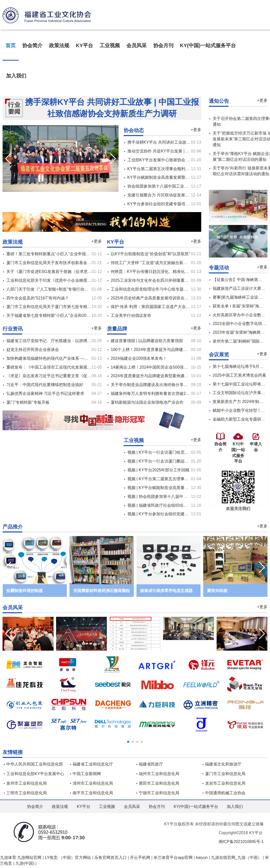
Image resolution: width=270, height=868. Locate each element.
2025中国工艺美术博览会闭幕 (239, 375)
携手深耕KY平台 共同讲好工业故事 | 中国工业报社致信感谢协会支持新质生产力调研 (112, 108)
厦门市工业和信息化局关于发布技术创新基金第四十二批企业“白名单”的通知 (74, 263)
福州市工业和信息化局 (159, 774)
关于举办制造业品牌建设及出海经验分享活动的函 (155, 385)
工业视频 (110, 45)
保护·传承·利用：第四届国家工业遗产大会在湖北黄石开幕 (162, 307)
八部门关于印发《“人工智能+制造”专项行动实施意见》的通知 (61, 289)
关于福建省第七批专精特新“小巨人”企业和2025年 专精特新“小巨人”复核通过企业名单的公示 (89, 315)
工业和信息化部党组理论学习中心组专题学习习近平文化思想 (165, 289)
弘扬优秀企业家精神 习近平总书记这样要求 (45, 393)
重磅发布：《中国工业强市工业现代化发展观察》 (51, 367)
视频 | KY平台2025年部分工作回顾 (159, 470)
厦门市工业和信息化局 (225, 774)
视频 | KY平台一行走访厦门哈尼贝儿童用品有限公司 (174, 452)
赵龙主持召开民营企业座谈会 (33, 350)
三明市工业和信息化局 (27, 793)
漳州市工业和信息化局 (93, 783)
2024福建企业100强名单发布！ (139, 358)
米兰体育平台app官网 (173, 858)
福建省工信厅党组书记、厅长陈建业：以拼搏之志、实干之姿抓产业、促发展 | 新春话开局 (87, 341)
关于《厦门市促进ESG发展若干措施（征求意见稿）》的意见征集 (65, 272)
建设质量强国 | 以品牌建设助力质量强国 (147, 341)
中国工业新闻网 (87, 774)
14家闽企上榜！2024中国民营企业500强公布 (151, 367)
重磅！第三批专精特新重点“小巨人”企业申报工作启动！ (56, 254)
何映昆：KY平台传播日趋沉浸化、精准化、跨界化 (156, 272)
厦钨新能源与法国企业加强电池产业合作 (147, 402)
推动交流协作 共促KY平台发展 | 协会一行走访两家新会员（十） (185, 151)
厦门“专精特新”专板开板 (28, 402)
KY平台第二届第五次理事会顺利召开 (160, 169)
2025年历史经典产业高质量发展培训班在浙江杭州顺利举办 (164, 298)
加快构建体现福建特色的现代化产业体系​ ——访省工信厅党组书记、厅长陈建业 (78, 358)
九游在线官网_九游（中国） (237, 858)
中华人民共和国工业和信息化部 (35, 764)
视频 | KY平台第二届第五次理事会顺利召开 (166, 479)
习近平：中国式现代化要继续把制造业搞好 (45, 385)
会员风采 (137, 45)
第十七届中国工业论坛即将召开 (241, 384)
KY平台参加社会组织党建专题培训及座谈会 (166, 204)
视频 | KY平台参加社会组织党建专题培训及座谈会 (172, 514)
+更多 (196, 130)
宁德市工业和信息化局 (159, 793)
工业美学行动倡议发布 (131, 315)
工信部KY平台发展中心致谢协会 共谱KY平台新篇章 (174, 160)
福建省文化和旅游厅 (223, 764)
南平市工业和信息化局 (93, 793)
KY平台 (84, 45)
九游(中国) (25, 863)
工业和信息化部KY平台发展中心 (35, 774)
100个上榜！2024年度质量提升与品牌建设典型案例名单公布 (165, 350)
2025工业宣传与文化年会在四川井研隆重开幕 (152, 280)
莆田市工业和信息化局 (159, 783)
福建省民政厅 (151, 764)
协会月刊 (163, 45)
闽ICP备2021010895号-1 (241, 842)
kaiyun (202, 858)
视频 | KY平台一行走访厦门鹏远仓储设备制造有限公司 (176, 461)
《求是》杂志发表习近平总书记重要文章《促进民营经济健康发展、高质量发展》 (79, 376)
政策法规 (59, 45)
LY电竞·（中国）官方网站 (68, 858)
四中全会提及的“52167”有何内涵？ (38, 298)
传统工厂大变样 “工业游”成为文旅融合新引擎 (151, 263)
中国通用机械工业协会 (225, 793)
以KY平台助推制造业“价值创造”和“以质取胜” (151, 254)
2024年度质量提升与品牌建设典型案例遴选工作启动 (158, 376)
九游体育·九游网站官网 (21, 858)
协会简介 (32, 45)
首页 (11, 45)
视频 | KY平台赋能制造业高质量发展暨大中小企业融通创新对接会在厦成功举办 (198, 488)
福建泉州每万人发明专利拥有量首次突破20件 (151, 393)
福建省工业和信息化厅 (93, 764)
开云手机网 (140, 858)
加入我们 (16, 76)
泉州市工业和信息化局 (27, 783)
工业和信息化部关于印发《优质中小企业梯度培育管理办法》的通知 (67, 280)
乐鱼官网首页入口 (110, 858)
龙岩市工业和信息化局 (225, 783)
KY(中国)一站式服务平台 (208, 45)
